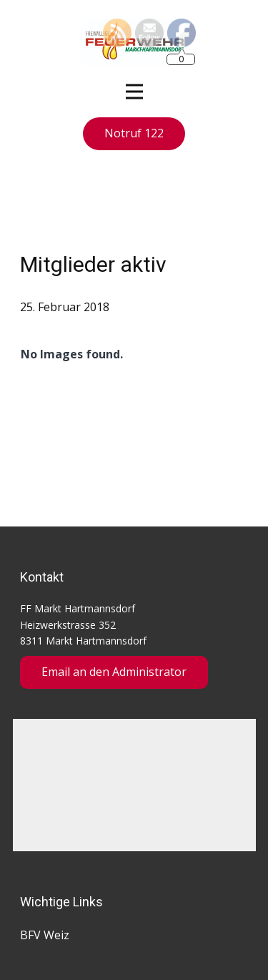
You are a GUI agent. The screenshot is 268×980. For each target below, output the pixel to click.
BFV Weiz (45, 935)
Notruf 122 (134, 133)
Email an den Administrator (114, 672)
